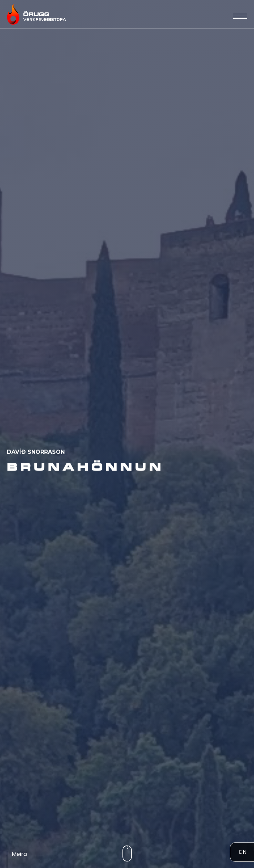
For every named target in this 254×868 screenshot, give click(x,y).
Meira (19, 854)
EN (243, 852)
